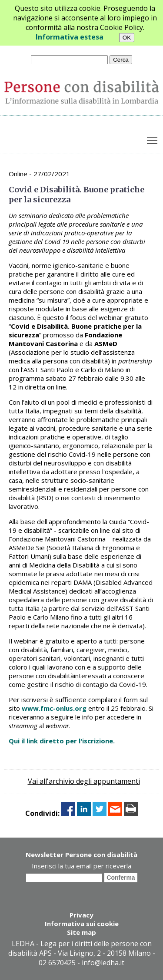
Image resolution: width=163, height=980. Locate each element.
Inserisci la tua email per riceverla (81, 866)
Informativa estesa (70, 37)
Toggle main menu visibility (153, 139)
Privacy (81, 915)
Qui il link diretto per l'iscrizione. (62, 741)
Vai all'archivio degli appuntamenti (84, 781)
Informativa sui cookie (82, 924)
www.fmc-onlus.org (54, 708)
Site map (81, 932)
